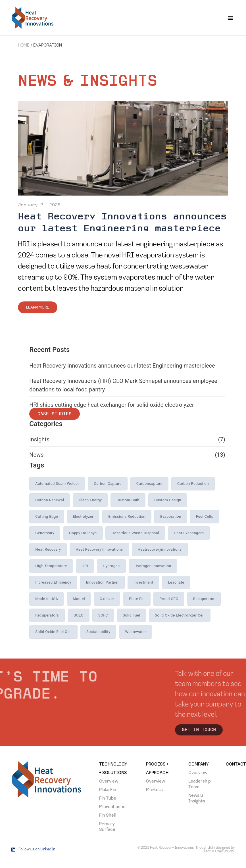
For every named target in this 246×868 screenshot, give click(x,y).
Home (24, 45)
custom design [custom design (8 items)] (168, 500)
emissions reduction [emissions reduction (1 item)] (127, 516)
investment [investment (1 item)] (143, 582)
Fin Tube (108, 798)
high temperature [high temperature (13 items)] (51, 566)
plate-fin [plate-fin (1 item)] (137, 599)
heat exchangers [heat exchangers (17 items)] (189, 533)
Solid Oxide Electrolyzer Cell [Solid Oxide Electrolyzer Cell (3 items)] (180, 615)
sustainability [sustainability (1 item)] (98, 632)
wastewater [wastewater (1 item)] (135, 632)
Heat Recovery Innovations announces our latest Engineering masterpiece (122, 366)
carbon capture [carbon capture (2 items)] (108, 484)
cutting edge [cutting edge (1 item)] (47, 516)
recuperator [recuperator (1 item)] (204, 599)
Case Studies (55, 414)
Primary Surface (107, 827)
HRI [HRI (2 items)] (85, 566)
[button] (230, 18)
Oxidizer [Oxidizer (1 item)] (107, 599)
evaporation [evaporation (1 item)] (171, 516)
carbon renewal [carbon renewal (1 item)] (50, 500)
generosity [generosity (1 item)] (45, 533)
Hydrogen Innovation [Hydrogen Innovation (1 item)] (153, 566)
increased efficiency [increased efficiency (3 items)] (53, 582)
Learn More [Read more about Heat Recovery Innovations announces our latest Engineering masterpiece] (38, 308)
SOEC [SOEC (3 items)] (79, 615)
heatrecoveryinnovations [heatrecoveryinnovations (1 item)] (160, 549)
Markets (154, 790)
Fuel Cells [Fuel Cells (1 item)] (205, 516)
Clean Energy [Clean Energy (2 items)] (90, 500)
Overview (109, 781)
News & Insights (197, 798)
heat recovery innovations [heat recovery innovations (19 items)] (99, 549)
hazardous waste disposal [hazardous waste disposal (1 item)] (135, 533)
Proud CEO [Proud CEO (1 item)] (169, 599)
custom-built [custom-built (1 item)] (128, 500)
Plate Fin (108, 790)
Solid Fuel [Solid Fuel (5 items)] (131, 615)
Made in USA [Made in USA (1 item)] (47, 599)
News (36, 455)
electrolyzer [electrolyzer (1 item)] (83, 516)
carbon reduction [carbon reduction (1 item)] (193, 484)
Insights (39, 439)
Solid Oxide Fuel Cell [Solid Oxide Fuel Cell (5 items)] (53, 632)
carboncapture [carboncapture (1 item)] (149, 484)
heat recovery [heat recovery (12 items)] (48, 549)
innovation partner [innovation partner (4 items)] (102, 582)
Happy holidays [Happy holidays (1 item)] (83, 533)
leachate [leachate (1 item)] (176, 582)
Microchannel (113, 807)
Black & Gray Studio (218, 851)
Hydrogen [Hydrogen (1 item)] (111, 566)
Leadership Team (199, 784)
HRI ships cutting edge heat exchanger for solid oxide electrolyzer (112, 405)
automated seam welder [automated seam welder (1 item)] (57, 484)
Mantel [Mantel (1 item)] (79, 599)
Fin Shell (107, 815)
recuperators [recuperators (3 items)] (47, 615)
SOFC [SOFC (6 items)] (103, 615)
